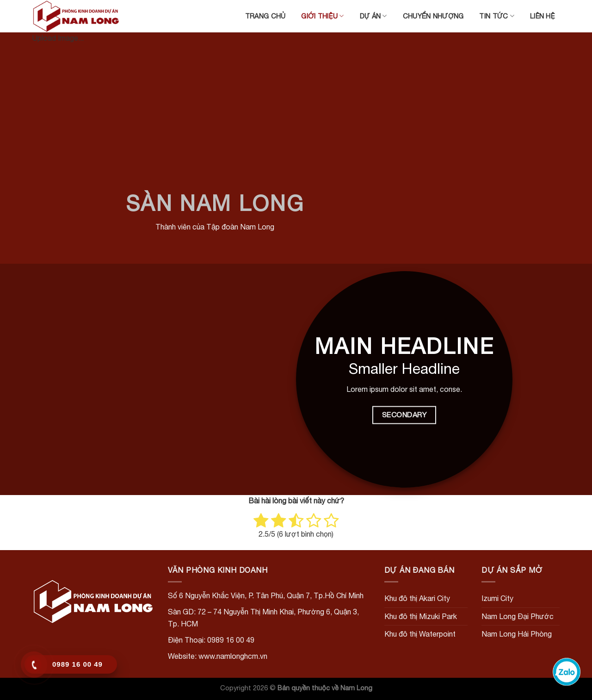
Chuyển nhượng (433, 16)
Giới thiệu (322, 16)
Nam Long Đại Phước (518, 616)
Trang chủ (265, 16)
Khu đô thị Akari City (417, 598)
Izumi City (497, 598)
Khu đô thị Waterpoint (420, 634)
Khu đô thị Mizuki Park (421, 616)
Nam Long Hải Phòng (517, 634)
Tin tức (497, 16)
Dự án (373, 16)
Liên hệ (543, 16)
